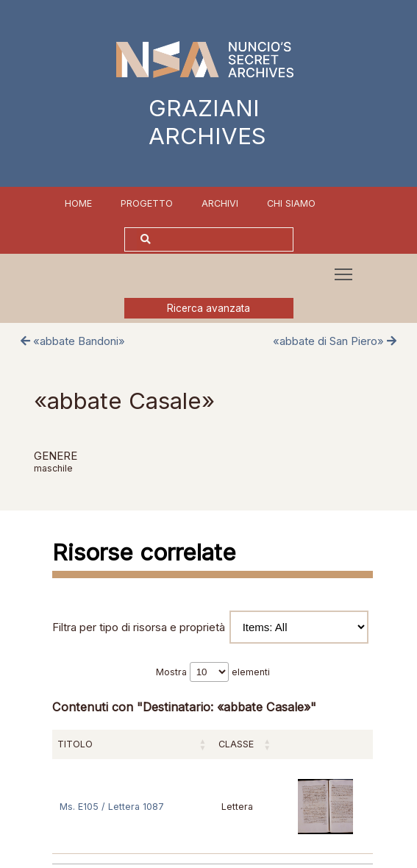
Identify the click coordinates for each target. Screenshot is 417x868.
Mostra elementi (213, 672)
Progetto (147, 203)
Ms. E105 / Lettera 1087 (112, 807)
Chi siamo (291, 203)
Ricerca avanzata (208, 308)
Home (78, 203)
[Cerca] (224, 239)
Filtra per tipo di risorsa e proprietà (210, 627)
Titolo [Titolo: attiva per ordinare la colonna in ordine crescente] (75, 744)
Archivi (220, 203)
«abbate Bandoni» (73, 341)
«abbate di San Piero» (335, 341)
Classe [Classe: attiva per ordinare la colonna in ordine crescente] (236, 744)
